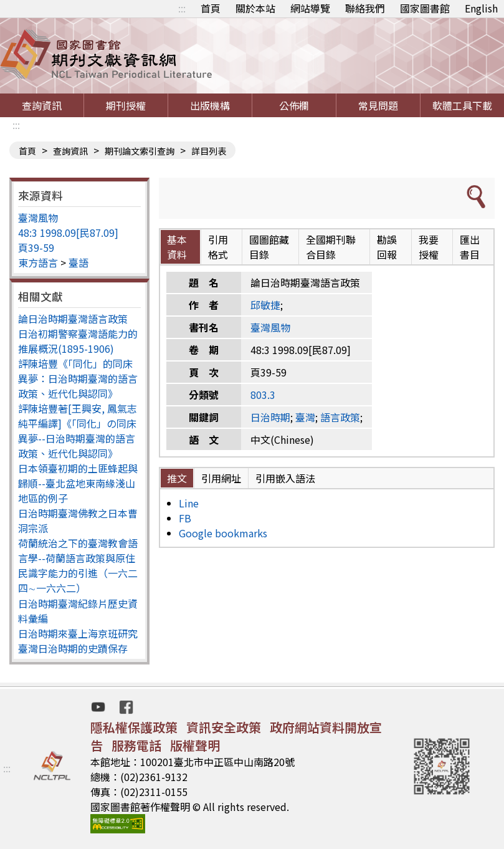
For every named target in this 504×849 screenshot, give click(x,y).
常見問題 (378, 105)
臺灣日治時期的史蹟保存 (73, 648)
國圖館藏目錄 (269, 247)
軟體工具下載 (462, 105)
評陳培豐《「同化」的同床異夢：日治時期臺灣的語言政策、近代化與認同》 (78, 378)
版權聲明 (195, 745)
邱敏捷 (265, 305)
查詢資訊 (42, 105)
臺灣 (305, 417)
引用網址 (221, 478)
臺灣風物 (38, 218)
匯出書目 (470, 247)
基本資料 (177, 247)
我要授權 (429, 247)
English (481, 8)
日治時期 (270, 417)
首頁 (211, 8)
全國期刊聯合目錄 (331, 247)
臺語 (78, 262)
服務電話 (136, 745)
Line (189, 503)
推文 (177, 478)
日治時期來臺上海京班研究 (78, 633)
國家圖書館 (425, 8)
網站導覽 (310, 8)
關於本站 (255, 8)
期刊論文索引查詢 (140, 151)
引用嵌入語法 (285, 478)
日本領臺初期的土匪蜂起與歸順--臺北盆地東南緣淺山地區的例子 (78, 483)
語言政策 (340, 417)
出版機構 (210, 105)
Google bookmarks (223, 533)
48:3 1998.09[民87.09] (68, 233)
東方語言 (38, 262)
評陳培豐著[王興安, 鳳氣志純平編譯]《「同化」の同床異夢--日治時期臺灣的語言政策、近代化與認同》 (78, 431)
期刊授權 (126, 105)
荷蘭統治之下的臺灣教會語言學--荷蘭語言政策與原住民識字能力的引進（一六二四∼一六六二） (78, 565)
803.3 (263, 395)
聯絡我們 (365, 8)
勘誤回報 (387, 247)
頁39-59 (36, 247)
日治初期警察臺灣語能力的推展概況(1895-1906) (78, 341)
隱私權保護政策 (134, 727)
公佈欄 (294, 105)
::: (182, 8)
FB (185, 518)
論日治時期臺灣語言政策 (73, 319)
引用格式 (218, 247)
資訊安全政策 (224, 727)
